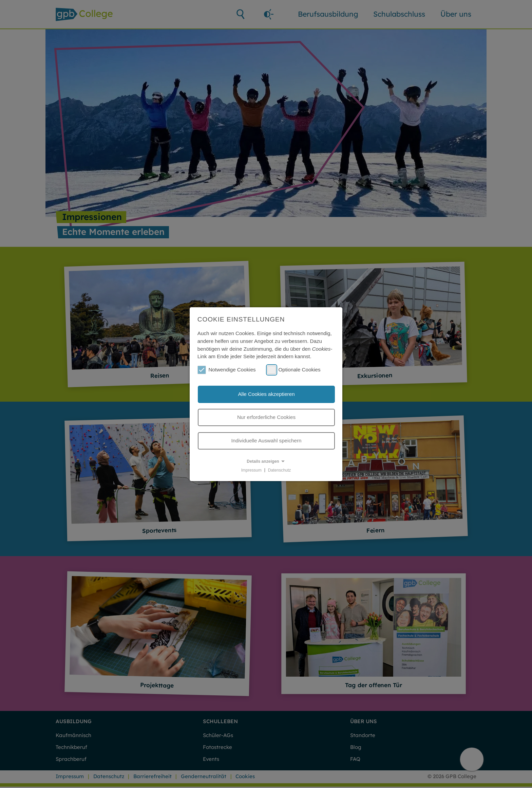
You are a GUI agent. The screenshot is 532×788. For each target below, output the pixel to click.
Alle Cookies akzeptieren (266, 394)
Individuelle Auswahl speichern (267, 441)
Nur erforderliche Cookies (266, 417)
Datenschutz (280, 470)
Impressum (251, 470)
